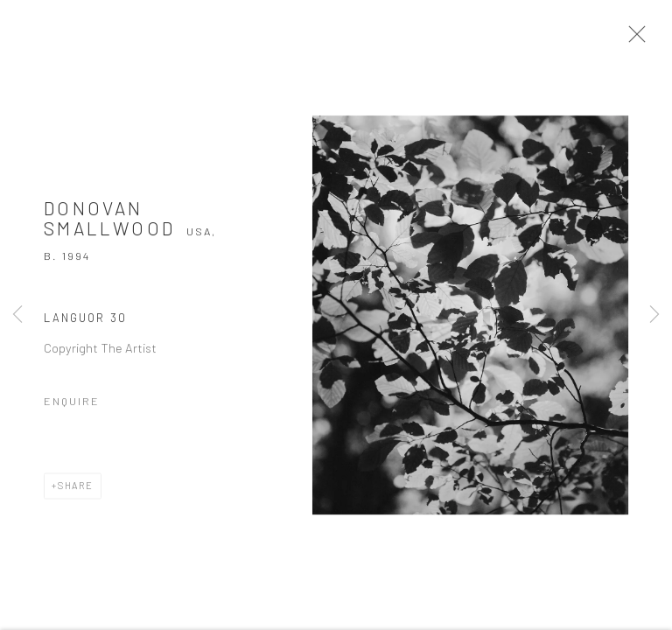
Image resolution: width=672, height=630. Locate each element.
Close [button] (636, 39)
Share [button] (76, 490)
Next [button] (654, 315)
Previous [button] (17, 315)
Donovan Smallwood (109, 223)
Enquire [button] (72, 406)
